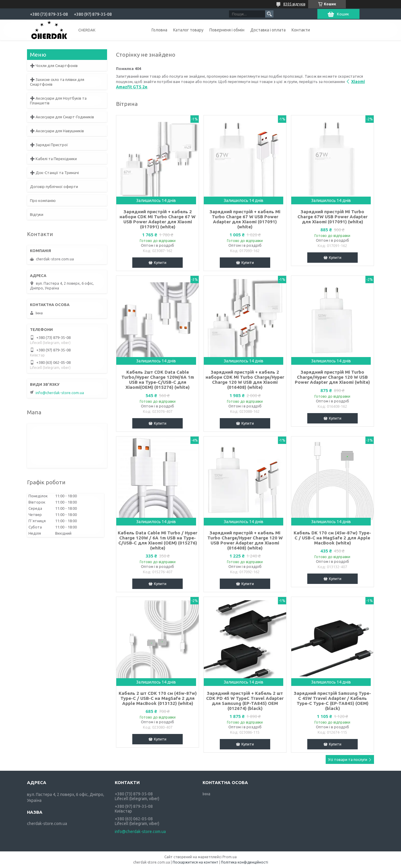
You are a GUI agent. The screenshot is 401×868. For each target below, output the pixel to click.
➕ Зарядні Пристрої (49, 145)
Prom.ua (230, 857)
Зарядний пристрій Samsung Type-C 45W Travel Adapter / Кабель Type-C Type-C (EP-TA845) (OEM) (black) (332, 701)
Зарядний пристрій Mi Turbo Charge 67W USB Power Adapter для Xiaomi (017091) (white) (332, 217)
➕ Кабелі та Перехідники (53, 159)
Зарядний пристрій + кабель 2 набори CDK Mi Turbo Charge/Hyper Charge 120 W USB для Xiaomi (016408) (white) (245, 380)
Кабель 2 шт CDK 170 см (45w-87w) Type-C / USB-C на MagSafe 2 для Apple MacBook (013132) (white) (158, 698)
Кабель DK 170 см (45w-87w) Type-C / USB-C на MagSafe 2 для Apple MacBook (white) (332, 538)
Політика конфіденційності (245, 862)
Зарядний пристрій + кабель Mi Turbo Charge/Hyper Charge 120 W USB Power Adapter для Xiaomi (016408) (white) (245, 540)
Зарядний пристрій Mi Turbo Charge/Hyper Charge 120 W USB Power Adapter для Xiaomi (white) (332, 377)
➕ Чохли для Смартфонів (54, 66)
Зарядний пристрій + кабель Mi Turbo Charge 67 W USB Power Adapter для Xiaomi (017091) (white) (245, 219)
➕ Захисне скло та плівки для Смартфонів (57, 82)
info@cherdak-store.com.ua (60, 393)
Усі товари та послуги (348, 759)
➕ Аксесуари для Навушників (57, 131)
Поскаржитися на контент (195, 862)
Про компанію (43, 200)
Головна (159, 30)
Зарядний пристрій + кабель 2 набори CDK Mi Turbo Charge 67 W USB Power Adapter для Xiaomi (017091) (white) (157, 219)
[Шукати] (269, 14)
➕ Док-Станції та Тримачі (54, 173)
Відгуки (37, 214)
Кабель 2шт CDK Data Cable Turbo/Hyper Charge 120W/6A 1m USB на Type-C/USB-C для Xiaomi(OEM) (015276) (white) (158, 380)
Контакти (301, 30)
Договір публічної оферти (54, 187)
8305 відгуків (294, 4)
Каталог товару (188, 30)
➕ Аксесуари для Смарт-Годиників (62, 117)
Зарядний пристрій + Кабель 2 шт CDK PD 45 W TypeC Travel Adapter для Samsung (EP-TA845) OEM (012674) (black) (245, 701)
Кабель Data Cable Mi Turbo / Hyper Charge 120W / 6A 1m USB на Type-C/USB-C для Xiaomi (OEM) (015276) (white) (157, 540)
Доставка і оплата (268, 30)
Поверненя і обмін (227, 30)
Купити (160, 262)
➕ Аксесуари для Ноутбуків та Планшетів (58, 101)
